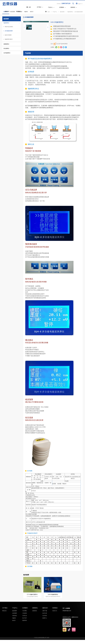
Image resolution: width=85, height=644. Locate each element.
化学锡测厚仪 (7, 53)
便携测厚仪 (6, 44)
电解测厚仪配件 (9, 39)
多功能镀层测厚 (9, 31)
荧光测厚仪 (6, 49)
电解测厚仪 (6, 23)
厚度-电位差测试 (9, 27)
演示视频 (30, 586)
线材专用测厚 (8, 35)
